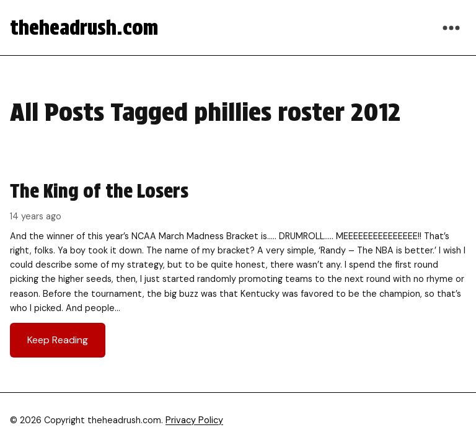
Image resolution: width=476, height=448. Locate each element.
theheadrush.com (84, 28)
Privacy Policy (194, 420)
